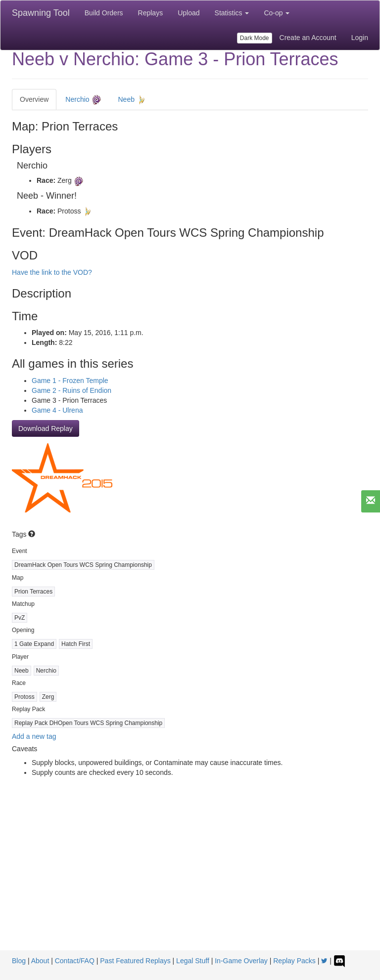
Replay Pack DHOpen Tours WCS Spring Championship (88, 723)
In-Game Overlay (241, 961)
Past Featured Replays (135, 961)
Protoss (24, 697)
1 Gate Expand (34, 644)
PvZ (20, 618)
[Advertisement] (190, 876)
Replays (151, 13)
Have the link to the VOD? (52, 272)
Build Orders (104, 13)
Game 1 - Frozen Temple (70, 381)
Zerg (48, 697)
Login (360, 38)
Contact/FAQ (75, 961)
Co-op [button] (277, 13)
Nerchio (83, 100)
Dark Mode (255, 38)
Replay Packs (294, 961)
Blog (19, 961)
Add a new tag (34, 736)
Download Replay (46, 428)
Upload (189, 13)
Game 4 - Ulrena (57, 410)
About (40, 961)
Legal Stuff (193, 961)
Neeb (132, 100)
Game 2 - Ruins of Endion (71, 390)
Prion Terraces (33, 592)
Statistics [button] (232, 13)
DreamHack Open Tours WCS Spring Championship (83, 565)
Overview (34, 99)
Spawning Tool (41, 13)
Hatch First (76, 644)
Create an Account (308, 38)
